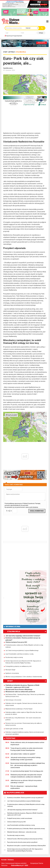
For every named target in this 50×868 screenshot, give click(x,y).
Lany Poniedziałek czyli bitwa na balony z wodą (19, 654)
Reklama (11, 860)
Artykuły (12, 52)
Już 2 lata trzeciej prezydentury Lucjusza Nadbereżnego (22, 650)
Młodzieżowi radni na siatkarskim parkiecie (20, 692)
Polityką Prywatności (29, 503)
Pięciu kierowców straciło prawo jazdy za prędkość (21, 842)
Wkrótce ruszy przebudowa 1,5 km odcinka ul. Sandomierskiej (24, 677)
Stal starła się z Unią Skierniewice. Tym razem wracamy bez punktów (23, 719)
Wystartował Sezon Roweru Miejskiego (19, 689)
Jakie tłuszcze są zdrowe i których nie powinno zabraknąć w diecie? (24, 781)
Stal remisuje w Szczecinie (13, 700)
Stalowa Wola (21, 52)
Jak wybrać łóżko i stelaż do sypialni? (20, 754)
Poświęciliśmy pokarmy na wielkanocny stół (18, 666)
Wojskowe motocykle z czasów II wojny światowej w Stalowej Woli (25, 846)
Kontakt (4, 860)
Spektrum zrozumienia (12, 673)
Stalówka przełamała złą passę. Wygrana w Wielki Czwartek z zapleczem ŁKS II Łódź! (22, 686)
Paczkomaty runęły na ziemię (14, 657)
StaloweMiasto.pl (17, 865)
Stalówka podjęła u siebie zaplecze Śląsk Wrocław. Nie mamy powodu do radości (24, 713)
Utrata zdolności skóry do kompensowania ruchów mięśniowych (25, 743)
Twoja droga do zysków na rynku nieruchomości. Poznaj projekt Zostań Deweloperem (24, 749)
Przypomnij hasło (17, 36)
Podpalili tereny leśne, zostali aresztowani (18, 818)
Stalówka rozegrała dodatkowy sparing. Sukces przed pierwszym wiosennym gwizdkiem (25, 733)
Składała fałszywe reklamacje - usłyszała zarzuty (20, 832)
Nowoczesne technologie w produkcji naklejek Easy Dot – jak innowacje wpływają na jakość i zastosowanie (25, 765)
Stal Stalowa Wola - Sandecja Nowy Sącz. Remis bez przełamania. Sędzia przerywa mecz (25, 696)
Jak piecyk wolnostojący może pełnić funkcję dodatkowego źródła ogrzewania (23, 758)
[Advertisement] (25, 120)
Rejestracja (9, 36)
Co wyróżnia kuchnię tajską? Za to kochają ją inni (24, 771)
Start (5, 52)
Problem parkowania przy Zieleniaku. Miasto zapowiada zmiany (24, 829)
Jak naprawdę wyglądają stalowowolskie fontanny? (23, 636)
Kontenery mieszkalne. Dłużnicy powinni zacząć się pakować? (23, 639)
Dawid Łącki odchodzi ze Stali (14, 729)
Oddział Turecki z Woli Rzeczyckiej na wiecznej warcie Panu (23, 839)
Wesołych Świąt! (10, 670)
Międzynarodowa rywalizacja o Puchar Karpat (19, 709)
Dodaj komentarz (37, 511)
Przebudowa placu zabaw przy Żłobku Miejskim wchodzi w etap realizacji (24, 646)
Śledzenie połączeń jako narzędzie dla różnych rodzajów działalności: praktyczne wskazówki (24, 776)
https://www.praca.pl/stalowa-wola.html (14, 863)
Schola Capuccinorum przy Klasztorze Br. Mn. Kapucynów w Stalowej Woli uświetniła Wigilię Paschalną (23, 662)
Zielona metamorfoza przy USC (16, 642)
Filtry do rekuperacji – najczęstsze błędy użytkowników (21, 787)
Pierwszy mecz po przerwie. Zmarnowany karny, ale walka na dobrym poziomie (24, 724)
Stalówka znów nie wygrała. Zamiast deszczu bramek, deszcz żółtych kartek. (24, 704)
